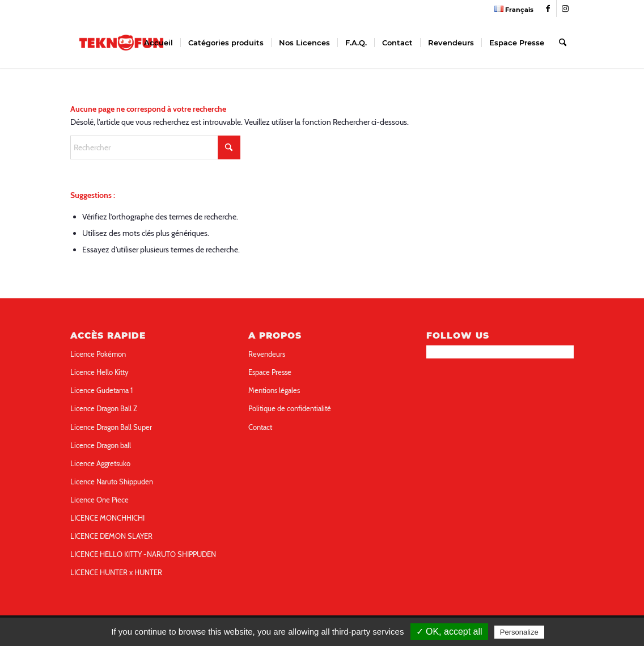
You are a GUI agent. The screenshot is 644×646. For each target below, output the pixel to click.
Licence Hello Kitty (99, 372)
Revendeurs (267, 354)
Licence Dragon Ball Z (104, 408)
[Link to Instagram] (565, 9)
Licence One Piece (99, 500)
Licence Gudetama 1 (101, 390)
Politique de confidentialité (290, 408)
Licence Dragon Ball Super (111, 427)
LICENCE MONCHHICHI (107, 518)
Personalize (519, 632)
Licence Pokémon (98, 354)
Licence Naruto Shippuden (112, 482)
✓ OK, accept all (449, 632)
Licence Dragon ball (101, 445)
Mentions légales (274, 390)
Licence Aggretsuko (100, 463)
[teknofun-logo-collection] (121, 43)
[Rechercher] (563, 43)
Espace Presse (270, 372)
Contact (260, 427)
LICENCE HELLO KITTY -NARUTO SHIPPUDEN (143, 554)
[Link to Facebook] (548, 9)
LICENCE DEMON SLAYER (111, 536)
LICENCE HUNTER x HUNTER (116, 572)
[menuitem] (511, 9)
